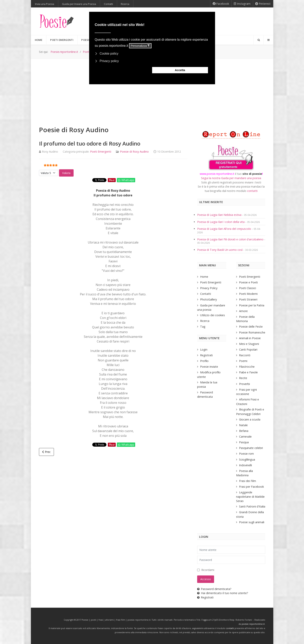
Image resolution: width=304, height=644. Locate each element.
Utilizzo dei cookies (213, 315)
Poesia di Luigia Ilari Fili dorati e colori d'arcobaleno (231, 239)
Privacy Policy (209, 288)
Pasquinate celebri (251, 448)
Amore (243, 311)
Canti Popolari (248, 349)
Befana (244, 431)
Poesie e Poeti (248, 282)
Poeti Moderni (248, 294)
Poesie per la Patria (252, 305)
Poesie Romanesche (252, 332)
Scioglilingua (247, 459)
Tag (203, 327)
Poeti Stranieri (248, 299)
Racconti (245, 355)
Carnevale (245, 437)
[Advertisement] (152, 88)
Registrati (206, 355)
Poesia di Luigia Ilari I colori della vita (221, 222)
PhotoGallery (208, 299)
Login (204, 349)
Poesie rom (246, 454)
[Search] (259, 40)
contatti (252, 191)
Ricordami (208, 570)
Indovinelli (245, 465)
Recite (243, 378)
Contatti (206, 294)
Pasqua (244, 442)
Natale (243, 425)
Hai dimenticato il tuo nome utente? (223, 593)
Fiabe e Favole (248, 372)
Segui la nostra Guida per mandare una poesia (231, 178)
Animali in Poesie (250, 338)
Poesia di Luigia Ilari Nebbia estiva (220, 215)
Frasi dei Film (248, 481)
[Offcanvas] (268, 40)
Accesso (206, 579)
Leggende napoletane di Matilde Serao (250, 497)
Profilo (204, 361)
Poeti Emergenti (101, 152)
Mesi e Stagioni (249, 344)
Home (204, 277)
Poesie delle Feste (251, 327)
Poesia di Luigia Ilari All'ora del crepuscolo (225, 229)
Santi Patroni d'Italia (252, 506)
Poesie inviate (209, 367)
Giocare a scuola (250, 419)
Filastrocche (247, 367)
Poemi (243, 361)
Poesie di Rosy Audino (134, 152)
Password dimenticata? (214, 589)
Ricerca (205, 321)
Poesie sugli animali (252, 522)
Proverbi (244, 384)
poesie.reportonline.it (253, 624)
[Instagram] (242, 4)
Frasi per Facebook (251, 487)
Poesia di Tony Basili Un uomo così (220, 250)
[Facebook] (221, 4)
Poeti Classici (248, 288)
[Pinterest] (263, 4)
